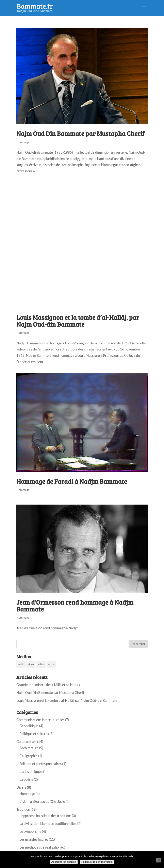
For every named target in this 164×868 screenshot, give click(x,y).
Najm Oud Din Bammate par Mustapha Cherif (80, 133)
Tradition (23, 809)
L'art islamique (30, 772)
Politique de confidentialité (97, 862)
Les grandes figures (34, 839)
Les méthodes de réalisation (40, 847)
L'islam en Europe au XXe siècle (42, 801)
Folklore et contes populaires (40, 764)
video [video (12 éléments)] (31, 664)
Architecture (29, 748)
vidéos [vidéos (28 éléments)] (41, 664)
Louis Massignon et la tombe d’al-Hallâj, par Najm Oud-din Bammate (78, 321)
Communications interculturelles (40, 720)
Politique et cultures (34, 734)
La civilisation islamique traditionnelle (47, 824)
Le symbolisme (30, 831)
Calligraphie (28, 756)
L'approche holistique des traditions (45, 816)
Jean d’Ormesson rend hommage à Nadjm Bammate (75, 606)
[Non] (159, 860)
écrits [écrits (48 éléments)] (51, 664)
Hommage (23, 142)
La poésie (26, 779)
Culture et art (26, 742)
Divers (21, 787)
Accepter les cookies (64, 862)
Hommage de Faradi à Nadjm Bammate (72, 481)
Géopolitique (29, 726)
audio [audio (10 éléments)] (21, 664)
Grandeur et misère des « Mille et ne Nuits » (48, 685)
